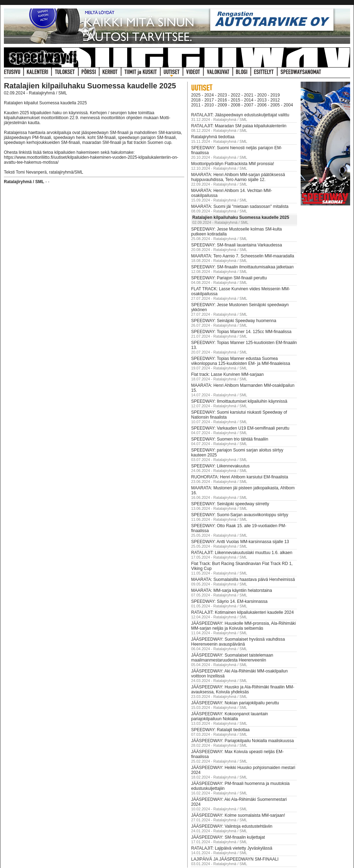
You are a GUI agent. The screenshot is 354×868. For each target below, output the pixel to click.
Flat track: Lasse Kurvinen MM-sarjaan (227, 374)
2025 (196, 95)
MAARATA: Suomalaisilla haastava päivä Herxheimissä (243, 579)
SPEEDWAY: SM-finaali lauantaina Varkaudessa (237, 245)
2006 (262, 105)
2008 (235, 105)
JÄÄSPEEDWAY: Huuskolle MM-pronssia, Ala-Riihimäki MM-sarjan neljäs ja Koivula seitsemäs (243, 626)
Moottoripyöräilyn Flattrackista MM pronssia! (233, 164)
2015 (235, 100)
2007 (249, 105)
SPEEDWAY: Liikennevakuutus (220, 466)
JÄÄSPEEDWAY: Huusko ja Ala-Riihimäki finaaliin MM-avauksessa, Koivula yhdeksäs (243, 689)
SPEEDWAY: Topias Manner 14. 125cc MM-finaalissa (241, 332)
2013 (262, 100)
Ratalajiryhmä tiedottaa (213, 137)
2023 (222, 95)
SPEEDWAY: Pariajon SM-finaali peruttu (229, 278)
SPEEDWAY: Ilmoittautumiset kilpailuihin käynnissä (239, 401)
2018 (196, 100)
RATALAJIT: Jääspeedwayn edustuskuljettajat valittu (240, 115)
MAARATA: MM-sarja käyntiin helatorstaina (232, 590)
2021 (249, 95)
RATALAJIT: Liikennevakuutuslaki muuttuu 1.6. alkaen (242, 553)
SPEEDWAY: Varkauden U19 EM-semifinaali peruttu (240, 428)
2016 (222, 100)
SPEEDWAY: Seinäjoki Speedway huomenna (234, 321)
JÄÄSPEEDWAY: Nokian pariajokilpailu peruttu (235, 703)
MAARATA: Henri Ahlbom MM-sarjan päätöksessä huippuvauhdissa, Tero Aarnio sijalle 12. (238, 177)
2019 (275, 95)
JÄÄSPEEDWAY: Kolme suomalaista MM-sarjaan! (238, 815)
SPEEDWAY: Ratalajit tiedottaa (220, 730)
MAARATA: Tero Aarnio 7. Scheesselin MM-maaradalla (243, 256)
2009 (222, 105)
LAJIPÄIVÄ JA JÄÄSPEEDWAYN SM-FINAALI (235, 859)
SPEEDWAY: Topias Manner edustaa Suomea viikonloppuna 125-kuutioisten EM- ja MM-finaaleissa (241, 361)
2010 (209, 105)
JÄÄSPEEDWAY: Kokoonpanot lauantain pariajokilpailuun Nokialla (229, 716)
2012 (275, 100)
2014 (249, 100)
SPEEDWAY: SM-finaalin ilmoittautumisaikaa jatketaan (242, 267)
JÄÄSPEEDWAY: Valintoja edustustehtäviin (232, 826)
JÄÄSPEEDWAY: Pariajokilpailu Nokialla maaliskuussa (243, 741)
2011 (196, 105)
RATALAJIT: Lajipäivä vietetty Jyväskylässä (232, 848)
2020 (262, 95)
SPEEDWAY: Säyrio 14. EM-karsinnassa (229, 601)
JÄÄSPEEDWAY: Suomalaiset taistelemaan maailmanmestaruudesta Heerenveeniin (232, 658)
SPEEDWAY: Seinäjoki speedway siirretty (230, 504)
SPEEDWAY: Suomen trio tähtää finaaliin (230, 439)
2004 (288, 105)
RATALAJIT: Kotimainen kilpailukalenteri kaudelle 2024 (242, 612)
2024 (209, 95)
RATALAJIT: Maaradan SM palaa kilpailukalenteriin (239, 126)
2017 (209, 100)
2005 (275, 105)
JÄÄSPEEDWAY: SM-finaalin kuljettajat (228, 837)
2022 (235, 95)
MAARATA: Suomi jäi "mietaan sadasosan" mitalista (240, 206)
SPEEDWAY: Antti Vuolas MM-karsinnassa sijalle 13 (240, 542)
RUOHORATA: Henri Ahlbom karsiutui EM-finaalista (240, 477)
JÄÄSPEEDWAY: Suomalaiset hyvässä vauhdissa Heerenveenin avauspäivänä (238, 642)
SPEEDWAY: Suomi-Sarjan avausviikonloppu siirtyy (240, 515)
